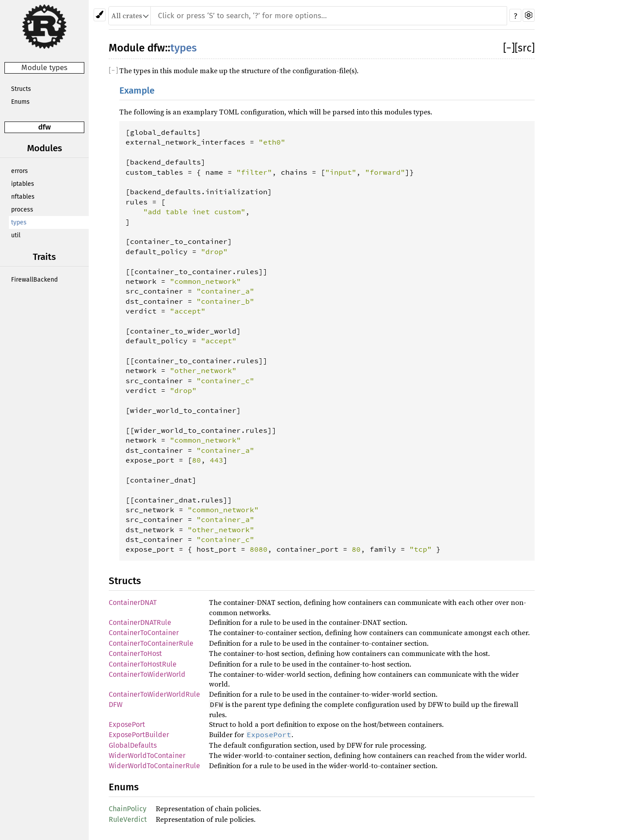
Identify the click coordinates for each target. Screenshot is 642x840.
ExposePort (127, 724)
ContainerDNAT (133, 603)
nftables (23, 197)
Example (137, 91)
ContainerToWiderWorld (147, 674)
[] (509, 48)
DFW (116, 705)
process (22, 210)
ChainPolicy (128, 809)
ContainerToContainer (144, 633)
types (19, 222)
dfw (44, 127)
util (16, 235)
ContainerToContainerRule (151, 643)
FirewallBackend (34, 280)
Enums (20, 102)
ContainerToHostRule (143, 664)
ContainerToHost (135, 654)
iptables (23, 184)
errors (20, 171)
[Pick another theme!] (100, 15)
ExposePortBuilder (139, 735)
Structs (21, 89)
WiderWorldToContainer (147, 756)
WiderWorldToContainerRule (154, 766)
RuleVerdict (128, 819)
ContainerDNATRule (140, 622)
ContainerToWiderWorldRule (154, 694)
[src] (525, 48)
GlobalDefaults (133, 745)
